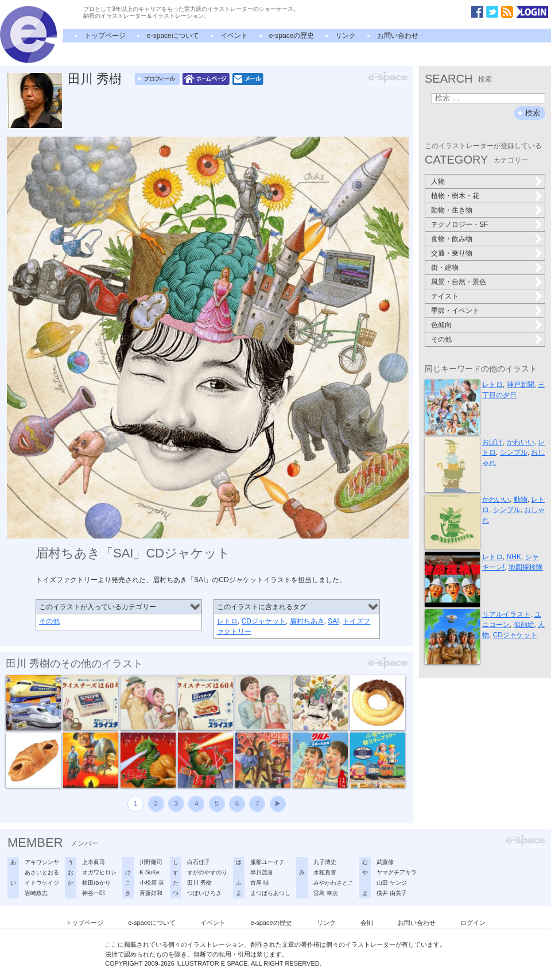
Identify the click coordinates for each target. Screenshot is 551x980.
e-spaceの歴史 (292, 36)
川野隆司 (151, 862)
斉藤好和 (151, 893)
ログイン (473, 923)
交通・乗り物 (452, 253)
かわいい (521, 442)
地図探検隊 (526, 567)
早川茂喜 (262, 872)
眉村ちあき (307, 621)
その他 (49, 621)
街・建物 (445, 268)
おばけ (492, 442)
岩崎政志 (36, 893)
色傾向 (441, 325)
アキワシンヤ (42, 862)
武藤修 (385, 862)
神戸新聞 (521, 385)
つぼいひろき (204, 893)
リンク (346, 36)
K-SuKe (149, 872)
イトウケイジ (42, 883)
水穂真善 (325, 872)
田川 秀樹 (95, 79)
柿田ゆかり (96, 883)
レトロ (227, 621)
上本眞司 (94, 862)
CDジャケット (264, 621)
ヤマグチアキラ (397, 872)
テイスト (445, 296)
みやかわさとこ (333, 883)
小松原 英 (152, 883)
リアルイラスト (506, 614)
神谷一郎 (94, 893)
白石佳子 (199, 862)
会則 (367, 923)
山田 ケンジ (392, 883)
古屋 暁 (260, 883)
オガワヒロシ (99, 872)
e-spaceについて (173, 36)
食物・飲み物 (452, 239)
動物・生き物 (452, 210)
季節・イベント (455, 311)
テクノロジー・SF (459, 224)
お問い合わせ (398, 36)
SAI (333, 621)
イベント (234, 36)
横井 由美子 (392, 893)
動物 (521, 499)
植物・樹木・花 (455, 196)
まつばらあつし (270, 893)
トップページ (105, 36)
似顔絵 (524, 625)
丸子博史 (325, 862)
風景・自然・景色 (459, 282)
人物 (438, 181)
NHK (514, 557)
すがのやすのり (207, 872)
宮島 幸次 (326, 893)
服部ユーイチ (267, 862)
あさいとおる (42, 872)
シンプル (514, 452)
